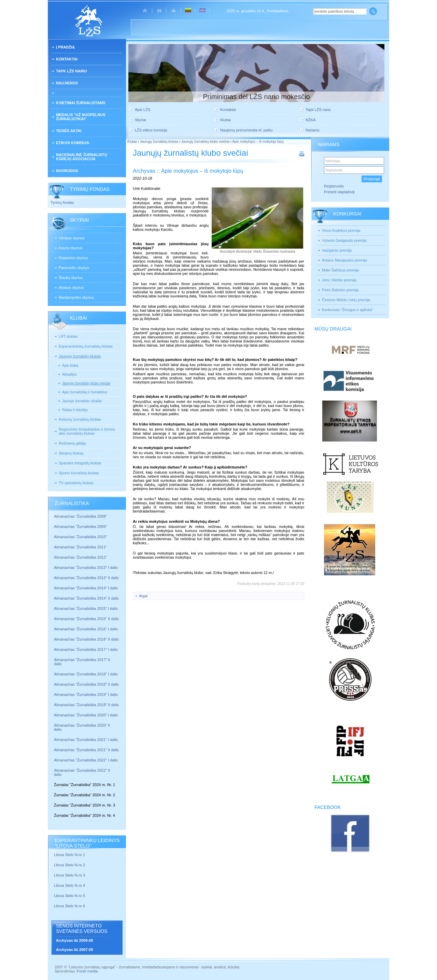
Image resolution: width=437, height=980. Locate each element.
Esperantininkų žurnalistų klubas (86, 346)
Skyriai (140, 120)
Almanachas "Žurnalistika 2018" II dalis (86, 684)
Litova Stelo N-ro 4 (70, 885)
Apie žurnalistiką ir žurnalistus (85, 392)
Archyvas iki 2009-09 (74, 940)
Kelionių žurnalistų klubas (80, 419)
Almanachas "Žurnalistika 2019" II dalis (86, 705)
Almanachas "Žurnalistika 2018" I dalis (86, 674)
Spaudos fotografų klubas (80, 463)
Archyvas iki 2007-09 (74, 950)
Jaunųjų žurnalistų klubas (80, 356)
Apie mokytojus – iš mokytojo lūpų (258, 142)
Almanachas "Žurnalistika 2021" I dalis (86, 740)
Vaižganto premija (337, 250)
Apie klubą (70, 366)
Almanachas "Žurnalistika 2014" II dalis (86, 598)
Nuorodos (67, 171)
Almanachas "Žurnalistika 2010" (80, 537)
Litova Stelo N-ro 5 (70, 896)
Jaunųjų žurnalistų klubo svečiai (86, 383)
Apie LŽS (143, 110)
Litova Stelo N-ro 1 (69, 855)
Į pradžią (65, 47)
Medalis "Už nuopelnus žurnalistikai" (81, 117)
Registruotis (334, 186)
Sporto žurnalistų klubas (79, 473)
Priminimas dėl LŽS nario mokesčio (256, 97)
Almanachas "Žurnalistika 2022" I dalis (86, 760)
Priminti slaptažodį (339, 192)
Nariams (313, 130)
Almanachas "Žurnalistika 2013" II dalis (86, 578)
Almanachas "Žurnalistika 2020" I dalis (86, 715)
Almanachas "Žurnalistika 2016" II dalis (86, 639)
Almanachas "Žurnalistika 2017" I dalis (86, 649)
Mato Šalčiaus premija (340, 270)
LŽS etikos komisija (151, 130)
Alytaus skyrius (71, 288)
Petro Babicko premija (340, 290)
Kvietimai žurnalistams (81, 103)
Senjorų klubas (71, 453)
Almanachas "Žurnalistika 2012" (81, 557)
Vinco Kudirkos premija (341, 230)
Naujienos (67, 83)
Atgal (143, 596)
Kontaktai (67, 59)
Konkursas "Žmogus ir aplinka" (348, 310)
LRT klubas (68, 336)
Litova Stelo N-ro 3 (69, 875)
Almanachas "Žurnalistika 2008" (80, 516)
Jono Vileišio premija (339, 280)
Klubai (225, 120)
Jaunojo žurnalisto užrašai (82, 401)
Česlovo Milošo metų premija (346, 300)
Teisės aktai (69, 131)
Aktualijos (69, 374)
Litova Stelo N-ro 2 (69, 865)
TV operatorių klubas (76, 483)
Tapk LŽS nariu (72, 71)
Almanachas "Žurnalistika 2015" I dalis (86, 608)
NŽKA (311, 120)
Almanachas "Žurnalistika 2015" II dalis (86, 619)
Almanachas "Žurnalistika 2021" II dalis (86, 750)
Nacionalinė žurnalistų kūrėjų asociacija (82, 157)
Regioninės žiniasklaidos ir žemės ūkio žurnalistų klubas (87, 431)
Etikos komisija (73, 143)
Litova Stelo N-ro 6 (70, 906)
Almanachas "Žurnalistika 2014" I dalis (86, 588)
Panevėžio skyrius (74, 268)
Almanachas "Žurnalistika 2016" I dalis (86, 629)
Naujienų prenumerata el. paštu (246, 130)
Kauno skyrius (71, 248)
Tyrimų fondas (62, 202)
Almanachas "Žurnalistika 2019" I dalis (86, 695)
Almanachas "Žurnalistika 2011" (80, 547)
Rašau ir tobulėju (75, 410)
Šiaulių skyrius (71, 278)
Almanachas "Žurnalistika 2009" (80, 527)
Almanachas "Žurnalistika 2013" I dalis (86, 568)
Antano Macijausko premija (344, 260)
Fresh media (87, 971)
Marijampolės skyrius (76, 297)
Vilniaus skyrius (72, 238)
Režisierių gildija (72, 443)
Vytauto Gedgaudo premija (344, 240)
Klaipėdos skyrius (73, 258)
